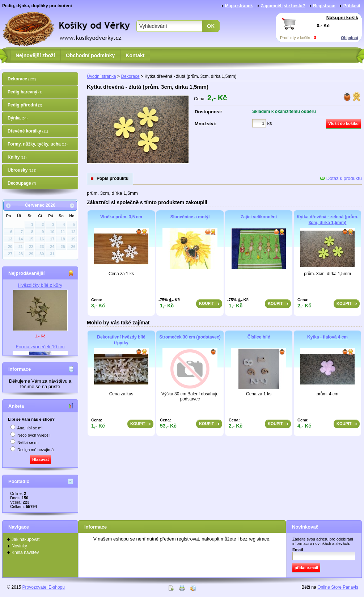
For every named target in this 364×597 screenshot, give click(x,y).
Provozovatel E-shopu (44, 587)
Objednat (350, 38)
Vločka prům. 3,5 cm (121, 217)
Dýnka (18, 118)
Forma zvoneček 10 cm (40, 347)
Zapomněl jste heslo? (283, 6)
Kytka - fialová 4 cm (327, 337)
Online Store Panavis (338, 587)
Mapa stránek (239, 6)
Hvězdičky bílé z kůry (40, 285)
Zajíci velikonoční (259, 217)
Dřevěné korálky (28, 131)
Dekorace (22, 79)
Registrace (324, 6)
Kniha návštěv (25, 552)
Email (298, 550)
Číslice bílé (259, 337)
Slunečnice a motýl (190, 217)
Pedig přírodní (25, 105)
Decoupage (22, 183)
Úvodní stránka (101, 76)
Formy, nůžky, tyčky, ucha (38, 144)
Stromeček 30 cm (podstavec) (190, 337)
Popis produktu (113, 178)
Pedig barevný (25, 92)
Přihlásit (352, 6)
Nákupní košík (342, 18)
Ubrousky (22, 170)
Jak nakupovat (26, 539)
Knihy (17, 157)
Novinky (19, 546)
